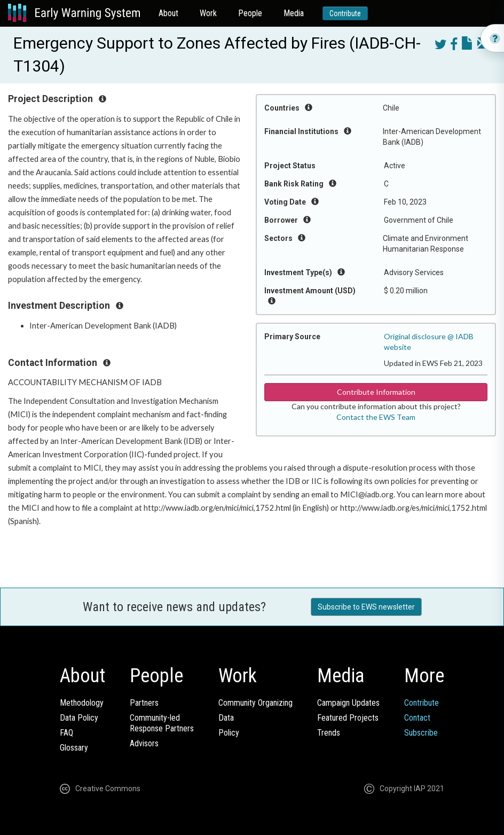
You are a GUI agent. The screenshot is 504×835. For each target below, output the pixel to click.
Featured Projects (348, 718)
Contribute (345, 13)
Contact (417, 718)
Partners (144, 703)
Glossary (74, 748)
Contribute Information (376, 392)
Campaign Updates (348, 703)
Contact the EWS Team (376, 417)
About (168, 13)
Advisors (144, 743)
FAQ (66, 733)
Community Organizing (255, 703)
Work (208, 13)
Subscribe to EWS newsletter (366, 607)
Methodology (82, 703)
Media (294, 13)
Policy (229, 733)
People (250, 13)
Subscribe (421, 733)
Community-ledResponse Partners (162, 723)
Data (226, 718)
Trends (329, 733)
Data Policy (79, 718)
